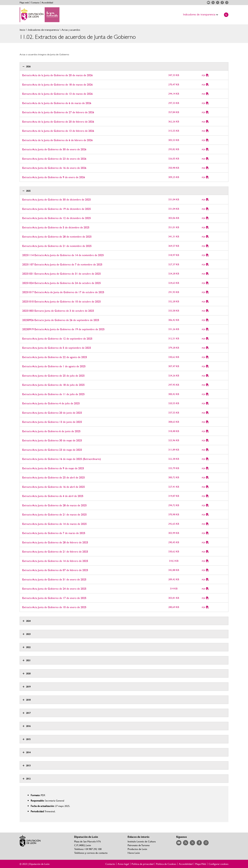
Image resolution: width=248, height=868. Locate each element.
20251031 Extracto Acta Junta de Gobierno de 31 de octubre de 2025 (62, 274)
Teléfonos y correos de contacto (91, 853)
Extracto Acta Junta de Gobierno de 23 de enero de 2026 (54, 159)
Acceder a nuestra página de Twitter (218, 3)
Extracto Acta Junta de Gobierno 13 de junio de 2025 (52, 422)
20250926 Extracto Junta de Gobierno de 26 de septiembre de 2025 (61, 320)
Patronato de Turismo (139, 845)
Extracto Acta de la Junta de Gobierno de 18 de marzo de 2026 (57, 84)
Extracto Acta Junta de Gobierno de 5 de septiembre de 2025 (57, 348)
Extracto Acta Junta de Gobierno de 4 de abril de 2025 (53, 496)
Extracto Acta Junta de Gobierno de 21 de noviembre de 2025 (57, 246)
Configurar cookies (219, 864)
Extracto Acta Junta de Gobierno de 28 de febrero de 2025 (55, 542)
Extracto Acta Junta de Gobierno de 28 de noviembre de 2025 (57, 237)
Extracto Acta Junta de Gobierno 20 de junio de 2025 (52, 413)
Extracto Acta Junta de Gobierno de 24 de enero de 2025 (54, 589)
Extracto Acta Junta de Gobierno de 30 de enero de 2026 (54, 149)
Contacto (35, 3)
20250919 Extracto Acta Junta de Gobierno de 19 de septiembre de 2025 (63, 329)
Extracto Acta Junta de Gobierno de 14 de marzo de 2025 (54, 524)
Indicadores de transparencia (43, 30)
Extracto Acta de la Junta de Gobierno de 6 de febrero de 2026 (57, 140)
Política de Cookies (166, 864)
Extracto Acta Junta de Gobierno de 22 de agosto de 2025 (55, 357)
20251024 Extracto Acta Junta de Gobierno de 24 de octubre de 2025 (62, 283)
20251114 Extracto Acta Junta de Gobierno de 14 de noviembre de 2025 (63, 255)
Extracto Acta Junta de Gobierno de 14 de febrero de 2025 (55, 561)
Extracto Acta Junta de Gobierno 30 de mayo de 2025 (52, 440)
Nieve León (134, 853)
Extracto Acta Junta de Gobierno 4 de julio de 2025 (51, 403)
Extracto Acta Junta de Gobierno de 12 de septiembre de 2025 (57, 339)
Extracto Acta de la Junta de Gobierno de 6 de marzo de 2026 (57, 103)
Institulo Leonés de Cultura (142, 841)
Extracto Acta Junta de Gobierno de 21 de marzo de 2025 (54, 514)
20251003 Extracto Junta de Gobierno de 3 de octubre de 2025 (58, 311)
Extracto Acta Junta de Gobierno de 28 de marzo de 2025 (54, 505)
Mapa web (24, 3)
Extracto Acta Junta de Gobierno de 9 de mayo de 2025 (53, 468)
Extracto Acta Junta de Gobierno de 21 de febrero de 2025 (55, 552)
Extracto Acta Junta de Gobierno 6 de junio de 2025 (51, 431)
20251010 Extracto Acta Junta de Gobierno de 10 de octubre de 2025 (62, 301)
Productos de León (137, 849)
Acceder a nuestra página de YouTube (208, 3)
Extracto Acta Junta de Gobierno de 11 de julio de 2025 (53, 394)
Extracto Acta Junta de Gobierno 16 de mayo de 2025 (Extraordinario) (62, 459)
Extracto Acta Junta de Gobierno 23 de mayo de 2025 (52, 450)
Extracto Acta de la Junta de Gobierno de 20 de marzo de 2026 (57, 75)
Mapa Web (201, 864)
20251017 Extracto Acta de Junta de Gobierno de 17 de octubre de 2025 (63, 292)
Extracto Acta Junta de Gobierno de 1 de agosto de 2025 (54, 366)
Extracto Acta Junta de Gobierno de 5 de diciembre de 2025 (56, 227)
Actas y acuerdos (71, 30)
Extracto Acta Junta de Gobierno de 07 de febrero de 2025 (55, 570)
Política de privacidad (143, 864)
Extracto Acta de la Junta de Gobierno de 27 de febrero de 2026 (58, 112)
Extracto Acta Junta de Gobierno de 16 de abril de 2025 (54, 487)
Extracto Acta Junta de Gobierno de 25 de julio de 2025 (53, 376)
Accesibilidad (47, 3)
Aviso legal (123, 864)
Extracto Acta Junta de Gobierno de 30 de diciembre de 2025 (57, 199)
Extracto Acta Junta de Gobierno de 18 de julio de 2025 (53, 385)
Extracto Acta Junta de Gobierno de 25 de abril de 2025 (54, 477)
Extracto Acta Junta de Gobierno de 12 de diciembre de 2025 (57, 218)
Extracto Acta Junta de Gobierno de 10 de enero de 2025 (54, 607)
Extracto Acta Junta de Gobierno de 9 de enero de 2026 (54, 177)
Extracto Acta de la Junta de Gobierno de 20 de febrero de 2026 (58, 122)
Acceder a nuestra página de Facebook (222, 3)
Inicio (22, 30)
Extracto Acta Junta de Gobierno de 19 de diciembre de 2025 (57, 209)
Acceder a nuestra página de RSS (213, 3)
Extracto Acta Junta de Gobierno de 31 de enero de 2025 (54, 579)
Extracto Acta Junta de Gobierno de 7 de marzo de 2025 (54, 533)
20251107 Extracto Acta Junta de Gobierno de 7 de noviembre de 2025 (62, 264)
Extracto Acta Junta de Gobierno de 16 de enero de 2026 (54, 168)
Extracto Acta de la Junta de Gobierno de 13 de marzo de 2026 (57, 94)
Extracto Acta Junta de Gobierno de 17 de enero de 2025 (54, 598)
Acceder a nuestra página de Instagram (227, 3)
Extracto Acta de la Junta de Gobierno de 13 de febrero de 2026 (58, 131)
